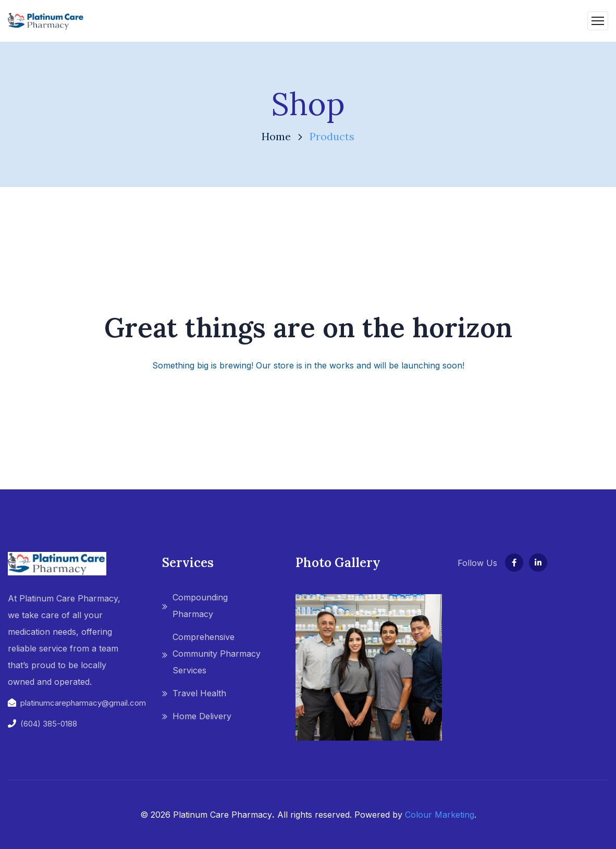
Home (276, 136)
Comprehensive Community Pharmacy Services (217, 654)
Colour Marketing (440, 815)
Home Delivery (202, 716)
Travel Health (199, 693)
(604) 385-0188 (49, 724)
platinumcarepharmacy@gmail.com (83, 703)
